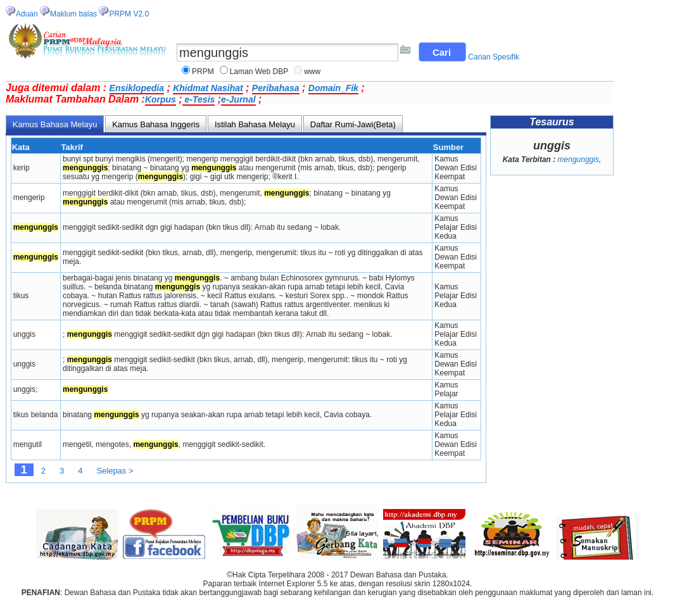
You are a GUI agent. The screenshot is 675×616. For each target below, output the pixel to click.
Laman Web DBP (259, 72)
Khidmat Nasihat (208, 88)
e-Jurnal (238, 99)
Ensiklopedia (137, 88)
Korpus (161, 99)
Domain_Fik (333, 88)
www (312, 72)
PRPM (203, 72)
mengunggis (578, 160)
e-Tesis (199, 99)
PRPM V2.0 (129, 14)
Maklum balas (73, 14)
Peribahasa (276, 88)
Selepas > (115, 471)
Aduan (27, 14)
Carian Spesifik (494, 57)
